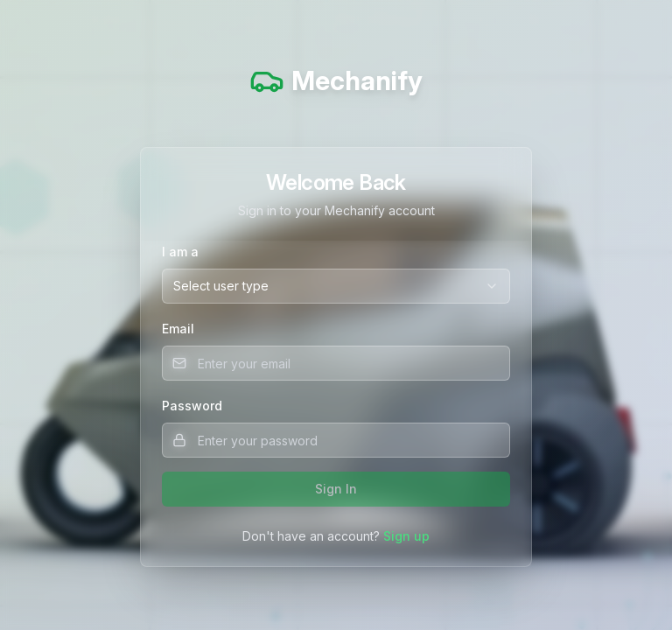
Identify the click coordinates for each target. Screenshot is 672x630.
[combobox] (336, 286)
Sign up (406, 536)
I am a (180, 252)
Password (192, 406)
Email (178, 329)
